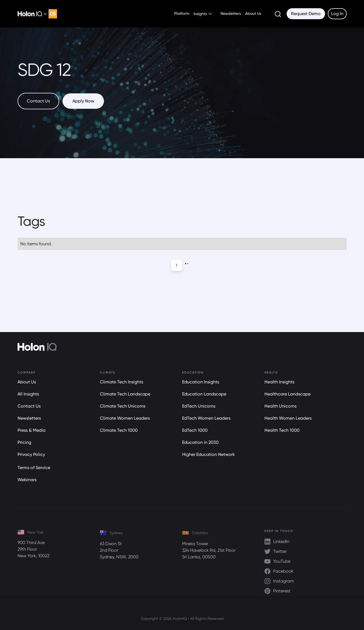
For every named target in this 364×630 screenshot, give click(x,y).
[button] (203, 14)
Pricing (24, 442)
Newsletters (231, 13)
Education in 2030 (200, 442)
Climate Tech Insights (122, 382)
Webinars (27, 480)
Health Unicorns (280, 406)
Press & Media (32, 430)
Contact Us (29, 406)
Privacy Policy (31, 454)
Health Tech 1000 (282, 430)
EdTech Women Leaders (206, 418)
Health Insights (279, 382)
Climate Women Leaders (125, 418)
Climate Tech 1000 (119, 430)
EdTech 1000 (195, 430)
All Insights (28, 394)
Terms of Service (34, 468)
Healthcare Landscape (287, 394)
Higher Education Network (208, 454)
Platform (182, 13)
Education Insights (201, 382)
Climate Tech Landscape (125, 394)
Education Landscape (204, 394)
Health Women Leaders (288, 418)
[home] (37, 14)
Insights (200, 14)
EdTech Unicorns (199, 406)
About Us (253, 13)
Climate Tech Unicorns (123, 406)
